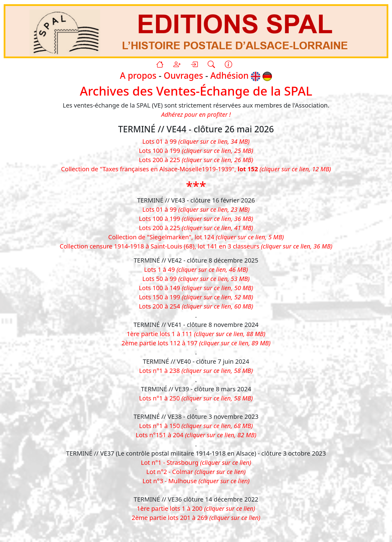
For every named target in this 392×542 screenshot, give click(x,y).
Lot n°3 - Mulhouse (196, 481)
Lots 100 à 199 (196, 151)
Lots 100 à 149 (196, 288)
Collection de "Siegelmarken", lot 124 (196, 237)
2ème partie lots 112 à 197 (196, 343)
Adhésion (230, 76)
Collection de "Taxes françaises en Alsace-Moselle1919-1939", (196, 169)
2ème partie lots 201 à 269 (196, 518)
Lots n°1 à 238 (196, 371)
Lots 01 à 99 (196, 141)
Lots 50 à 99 (196, 279)
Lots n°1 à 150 (196, 426)
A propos (138, 76)
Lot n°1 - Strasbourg (196, 462)
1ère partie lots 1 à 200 (196, 508)
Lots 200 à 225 (196, 160)
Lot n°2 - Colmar (196, 472)
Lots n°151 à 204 (196, 435)
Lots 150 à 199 (196, 297)
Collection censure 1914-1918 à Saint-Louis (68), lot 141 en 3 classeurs (196, 246)
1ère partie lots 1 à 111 (196, 334)
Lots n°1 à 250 (196, 398)
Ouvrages (184, 76)
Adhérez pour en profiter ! (196, 114)
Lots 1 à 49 (196, 269)
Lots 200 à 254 (196, 306)
